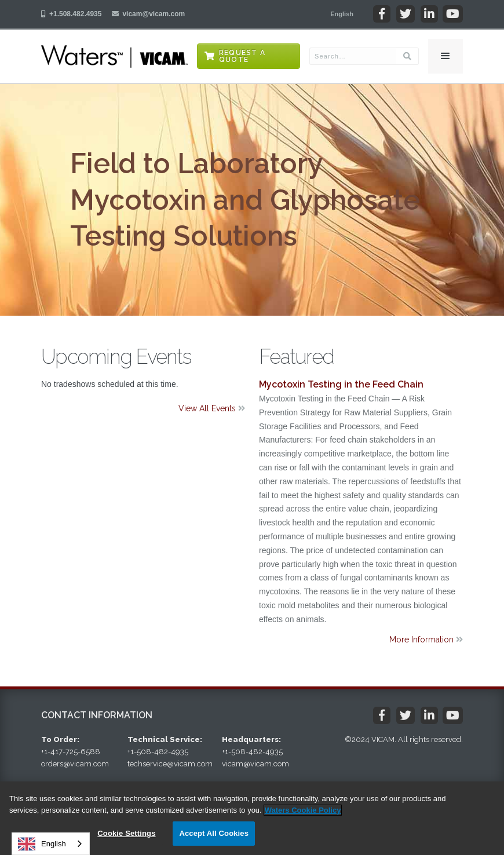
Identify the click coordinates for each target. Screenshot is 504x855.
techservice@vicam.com (170, 764)
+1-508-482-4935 (158, 752)
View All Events (212, 408)
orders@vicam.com (75, 764)
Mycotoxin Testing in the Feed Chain (341, 384)
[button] (342, 14)
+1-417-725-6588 (71, 752)
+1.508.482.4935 (75, 14)
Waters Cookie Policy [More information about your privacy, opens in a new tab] (303, 810)
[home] (114, 56)
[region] (252, 818)
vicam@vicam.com (154, 14)
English (42, 844)
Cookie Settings (126, 833)
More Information (426, 640)
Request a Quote (242, 56)
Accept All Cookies (214, 833)
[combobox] (51, 844)
